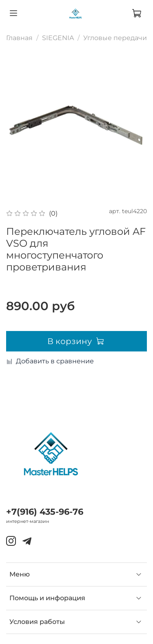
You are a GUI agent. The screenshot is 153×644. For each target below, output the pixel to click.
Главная (19, 38)
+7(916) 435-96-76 (45, 512)
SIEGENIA (58, 38)
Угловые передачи (115, 38)
